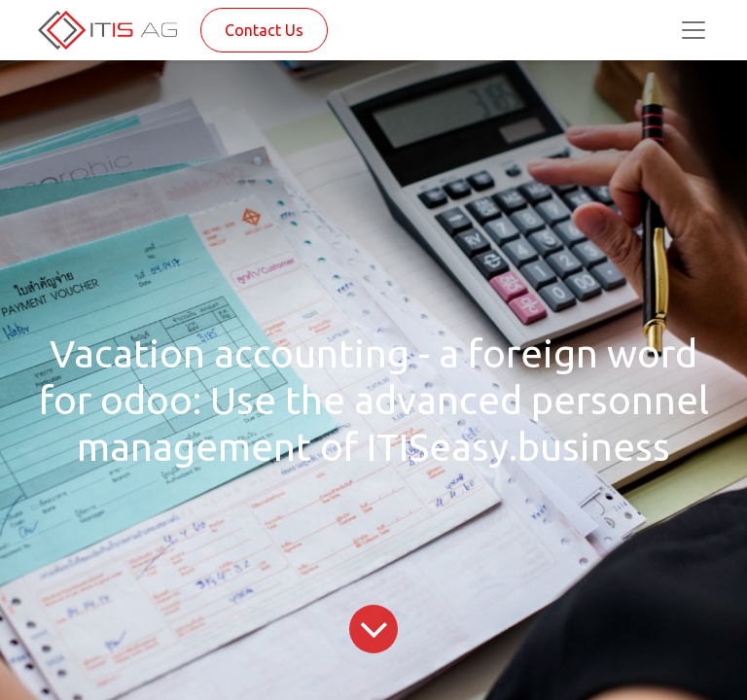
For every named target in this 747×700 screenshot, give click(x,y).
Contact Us (264, 30)
